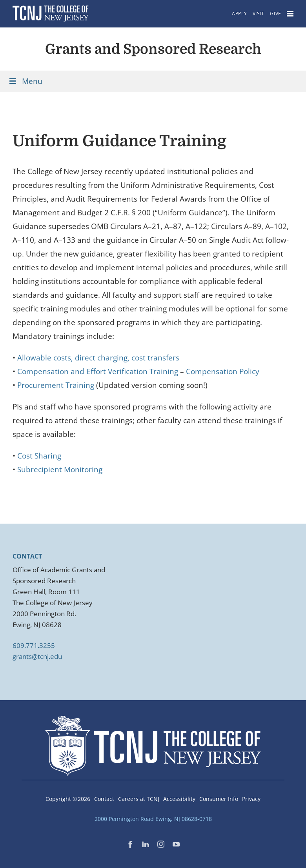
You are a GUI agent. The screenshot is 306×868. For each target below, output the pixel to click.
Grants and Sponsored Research (153, 49)
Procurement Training (56, 385)
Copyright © (68, 799)
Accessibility (179, 799)
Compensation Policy (223, 371)
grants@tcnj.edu (37, 656)
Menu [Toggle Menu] (25, 81)
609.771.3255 (34, 645)
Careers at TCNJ (139, 799)
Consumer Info (219, 799)
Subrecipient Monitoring (60, 469)
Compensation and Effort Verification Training (98, 371)
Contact (104, 799)
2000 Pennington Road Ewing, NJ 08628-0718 (153, 819)
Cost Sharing (39, 456)
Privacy (251, 799)
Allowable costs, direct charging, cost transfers (98, 358)
